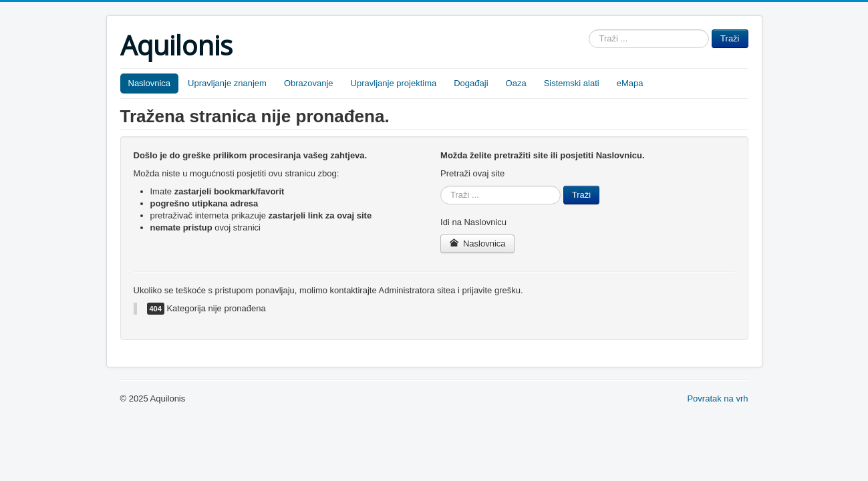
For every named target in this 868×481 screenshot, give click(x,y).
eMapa (630, 83)
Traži (730, 38)
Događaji (471, 83)
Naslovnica (150, 83)
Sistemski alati (572, 83)
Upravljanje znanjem (227, 83)
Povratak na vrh (717, 398)
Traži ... (589, 30)
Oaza (516, 83)
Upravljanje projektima (394, 83)
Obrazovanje (309, 83)
